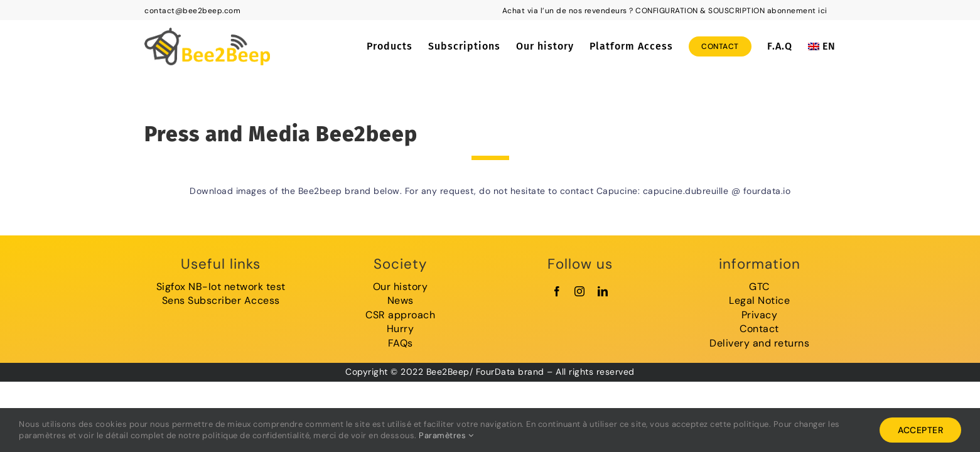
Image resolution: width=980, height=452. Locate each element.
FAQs (401, 343)
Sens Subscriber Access (221, 300)
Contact (759, 329)
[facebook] (557, 291)
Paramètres (446, 435)
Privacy (760, 315)
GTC (759, 287)
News (401, 300)
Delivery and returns (759, 343)
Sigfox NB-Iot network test (221, 287)
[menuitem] (822, 46)
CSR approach (400, 315)
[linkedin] (603, 291)
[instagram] (580, 291)
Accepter (920, 430)
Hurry (401, 329)
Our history (401, 287)
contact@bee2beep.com (192, 11)
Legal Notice (759, 300)
